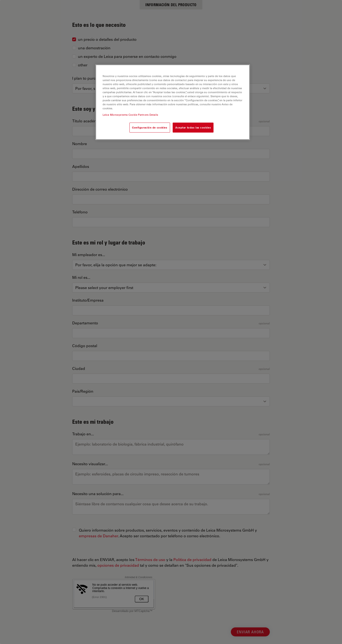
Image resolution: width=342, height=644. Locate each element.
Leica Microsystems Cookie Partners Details (130, 115)
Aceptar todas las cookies (193, 127)
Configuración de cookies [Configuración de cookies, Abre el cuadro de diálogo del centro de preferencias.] (150, 127)
